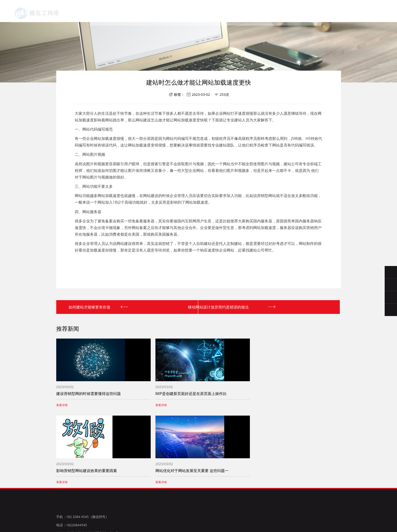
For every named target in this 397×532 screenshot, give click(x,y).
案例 (215, 16)
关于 (145, 14)
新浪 (79, 516)
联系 (238, 16)
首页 (121, 14)
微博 (99, 516)
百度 (60, 516)
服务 (168, 15)
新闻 (191, 15)
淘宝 (89, 516)
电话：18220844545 (72, 491)
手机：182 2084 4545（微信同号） (82, 483)
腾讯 (69, 516)
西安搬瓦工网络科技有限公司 (40, 12)
